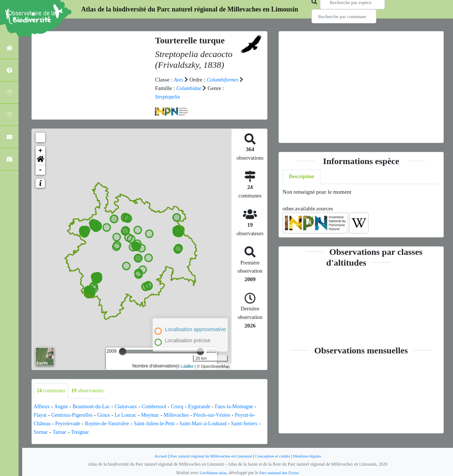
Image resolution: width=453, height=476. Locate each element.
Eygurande (210, 407)
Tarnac (119, 432)
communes (52, 390)
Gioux (136, 415)
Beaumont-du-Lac (95, 407)
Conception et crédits (275, 456)
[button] (40, 160)
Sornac (99, 432)
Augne (63, 407)
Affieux (42, 407)
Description (303, 177)
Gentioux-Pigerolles (102, 415)
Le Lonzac (159, 415)
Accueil (155, 456)
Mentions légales (313, 456)
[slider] (123, 351)
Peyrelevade (112, 423)
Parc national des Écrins (280, 472)
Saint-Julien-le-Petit (205, 423)
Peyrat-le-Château (74, 423)
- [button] (41, 169)
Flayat (68, 415)
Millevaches (213, 415)
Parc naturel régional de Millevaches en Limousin (209, 456)
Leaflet (187, 366)
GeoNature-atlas (212, 472)
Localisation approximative (195, 329)
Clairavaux (132, 407)
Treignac (141, 432)
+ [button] (41, 150)
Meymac (185, 415)
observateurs (91, 390)
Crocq (187, 407)
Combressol (162, 407)
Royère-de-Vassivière (155, 423)
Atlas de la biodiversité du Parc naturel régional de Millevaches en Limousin (190, 9)
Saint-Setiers (72, 432)
